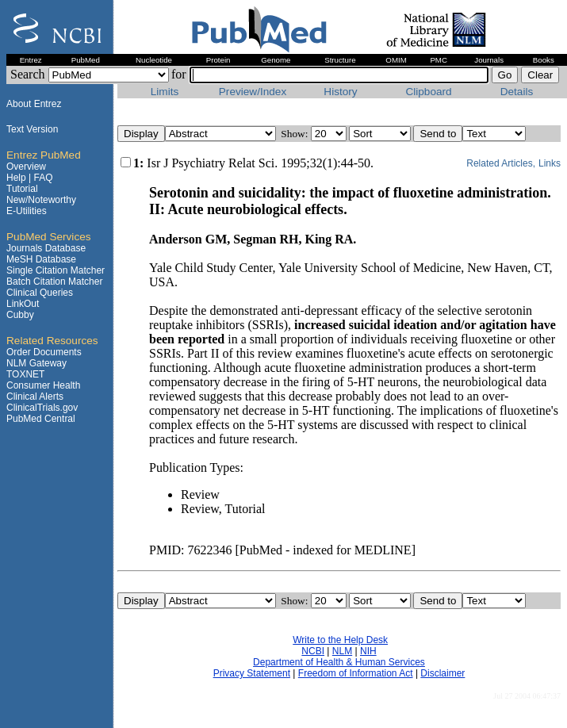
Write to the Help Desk (340, 640)
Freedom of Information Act (356, 673)
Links (550, 163)
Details (517, 92)
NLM (342, 651)
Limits (165, 92)
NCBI (313, 651)
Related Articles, (501, 163)
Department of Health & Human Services (339, 662)
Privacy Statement (252, 673)
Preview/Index (253, 92)
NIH (368, 651)
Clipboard (428, 92)
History (340, 92)
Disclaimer (442, 673)
